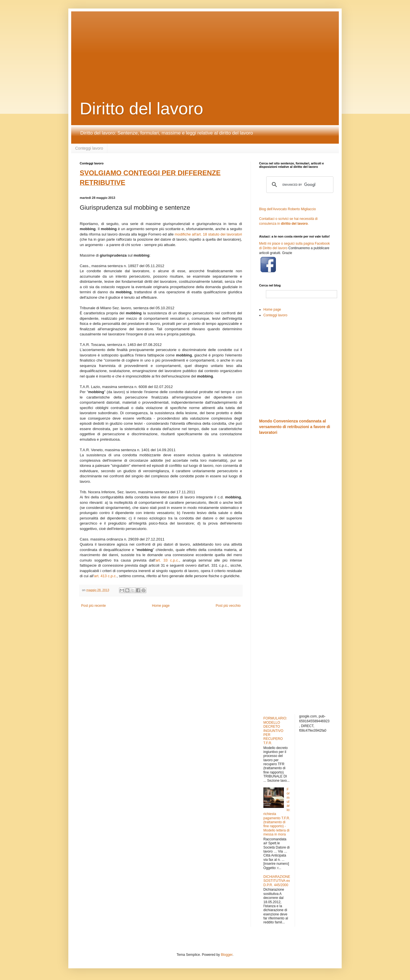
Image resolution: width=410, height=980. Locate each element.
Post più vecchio (228, 606)
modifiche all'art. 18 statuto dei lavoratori (208, 234)
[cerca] (299, 185)
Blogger (227, 955)
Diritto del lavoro (142, 109)
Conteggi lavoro (89, 148)
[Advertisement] (218, 47)
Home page (161, 606)
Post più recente (94, 606)
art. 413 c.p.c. (105, 576)
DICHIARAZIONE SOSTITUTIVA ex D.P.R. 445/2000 (277, 881)
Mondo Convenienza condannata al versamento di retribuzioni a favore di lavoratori (295, 427)
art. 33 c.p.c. (167, 560)
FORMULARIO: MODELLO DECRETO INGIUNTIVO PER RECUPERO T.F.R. (275, 731)
